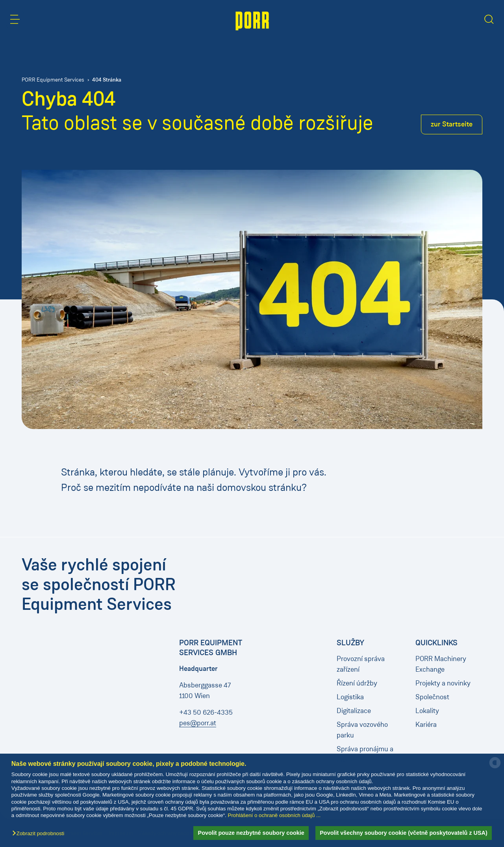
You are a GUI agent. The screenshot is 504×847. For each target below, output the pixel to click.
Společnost (432, 697)
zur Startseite (452, 124)
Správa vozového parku (362, 730)
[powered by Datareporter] (495, 768)
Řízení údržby (357, 683)
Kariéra (426, 724)
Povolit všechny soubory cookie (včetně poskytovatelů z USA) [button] (403, 833)
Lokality (427, 711)
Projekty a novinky (443, 683)
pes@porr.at (198, 723)
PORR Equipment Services (53, 80)
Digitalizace (354, 711)
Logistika (350, 697)
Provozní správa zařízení (361, 664)
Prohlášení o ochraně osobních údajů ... (274, 815)
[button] (40, 834)
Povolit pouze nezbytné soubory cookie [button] (251, 833)
